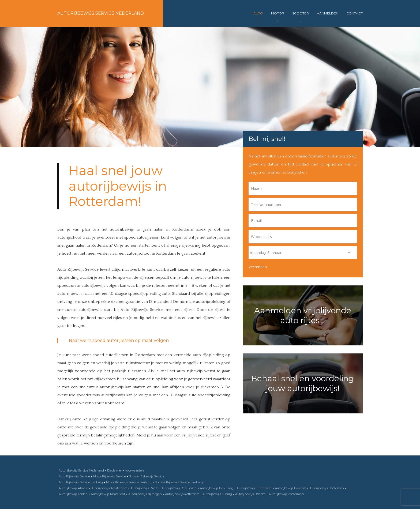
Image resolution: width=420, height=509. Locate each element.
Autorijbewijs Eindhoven (254, 488)
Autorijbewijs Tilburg (217, 494)
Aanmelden (328, 13)
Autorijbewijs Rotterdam (182, 494)
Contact (355, 13)
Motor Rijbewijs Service (110, 476)
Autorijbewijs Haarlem (290, 488)
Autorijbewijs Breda (144, 488)
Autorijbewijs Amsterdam (109, 488)
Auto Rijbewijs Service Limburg (81, 482)
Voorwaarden (134, 470)
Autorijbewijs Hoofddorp (327, 488)
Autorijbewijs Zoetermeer (286, 494)
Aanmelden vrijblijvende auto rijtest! (303, 315)
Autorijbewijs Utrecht (250, 494)
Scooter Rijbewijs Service (147, 476)
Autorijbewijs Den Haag (217, 488)
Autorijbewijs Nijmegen (145, 494)
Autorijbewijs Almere (73, 488)
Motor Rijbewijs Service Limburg (129, 482)
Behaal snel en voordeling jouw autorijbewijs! (303, 383)
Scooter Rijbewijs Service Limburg (179, 482)
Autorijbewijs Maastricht (108, 494)
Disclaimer (115, 470)
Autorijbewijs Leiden (73, 494)
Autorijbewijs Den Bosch (179, 488)
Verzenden (258, 267)
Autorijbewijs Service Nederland (101, 13)
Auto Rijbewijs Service (74, 476)
